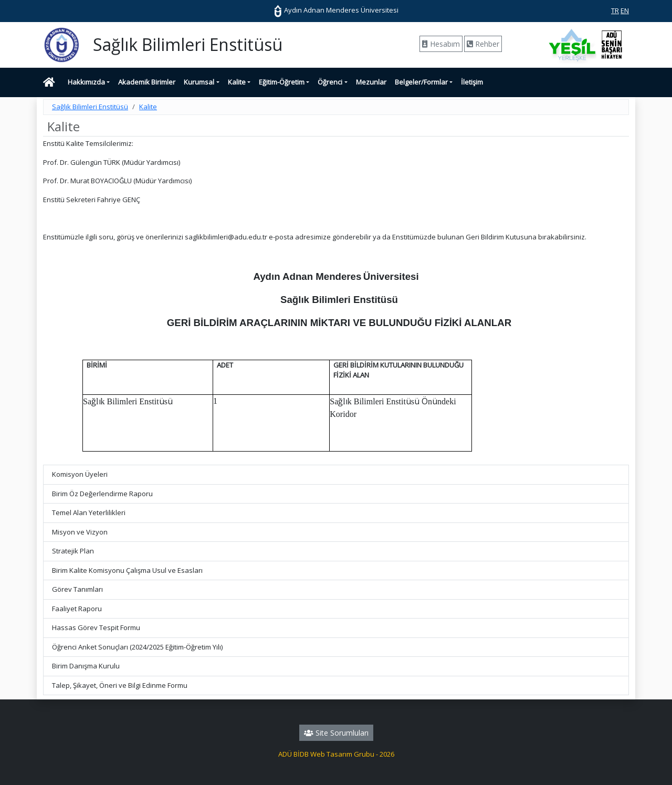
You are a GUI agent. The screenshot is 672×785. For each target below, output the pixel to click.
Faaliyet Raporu (77, 609)
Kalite (237, 82)
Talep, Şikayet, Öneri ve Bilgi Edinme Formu (120, 685)
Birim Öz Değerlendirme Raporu (102, 494)
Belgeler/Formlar (421, 82)
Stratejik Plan (73, 551)
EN (625, 11)
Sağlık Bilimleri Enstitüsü (90, 107)
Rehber (483, 44)
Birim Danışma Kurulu (86, 666)
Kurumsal (199, 82)
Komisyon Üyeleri (80, 474)
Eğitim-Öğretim (282, 82)
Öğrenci (330, 82)
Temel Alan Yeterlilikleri (89, 512)
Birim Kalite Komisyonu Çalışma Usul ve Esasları (127, 570)
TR (615, 11)
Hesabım (441, 44)
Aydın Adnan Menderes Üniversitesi (336, 10)
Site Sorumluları (336, 733)
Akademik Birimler (147, 82)
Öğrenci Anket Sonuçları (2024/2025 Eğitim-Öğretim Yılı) (137, 647)
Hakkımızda (86, 82)
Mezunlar (371, 82)
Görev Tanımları (77, 589)
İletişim (472, 82)
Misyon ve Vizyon (80, 532)
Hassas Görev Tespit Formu (96, 627)
